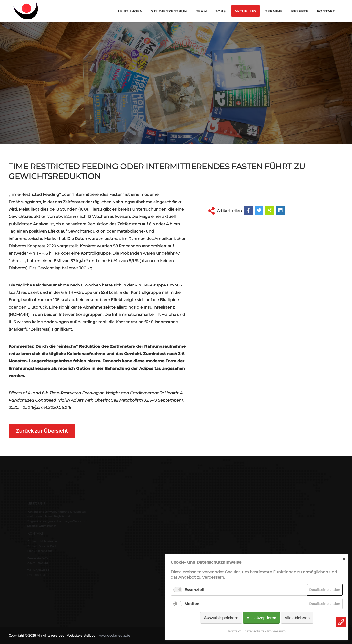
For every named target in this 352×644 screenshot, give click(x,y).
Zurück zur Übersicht (44, 431)
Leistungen (130, 11)
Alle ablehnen (297, 618)
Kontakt (326, 11)
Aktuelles (246, 11)
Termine (274, 11)
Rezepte (300, 11)
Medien (192, 604)
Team (201, 11)
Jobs (221, 11)
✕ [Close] (344, 559)
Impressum (276, 631)
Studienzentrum (169, 11)
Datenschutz (254, 631)
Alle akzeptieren (261, 618)
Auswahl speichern (221, 618)
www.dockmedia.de (114, 635)
